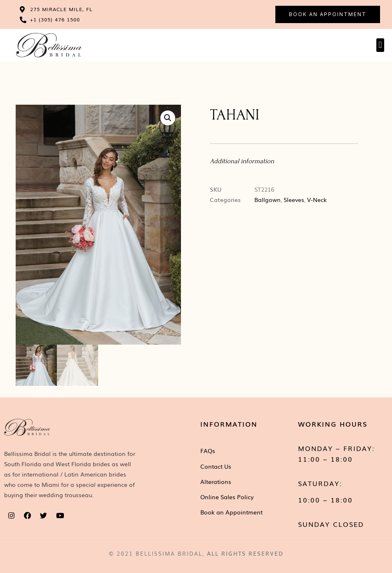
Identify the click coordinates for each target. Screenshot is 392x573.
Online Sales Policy (227, 497)
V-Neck (317, 200)
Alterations (216, 482)
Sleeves (294, 200)
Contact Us (216, 466)
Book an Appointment (231, 512)
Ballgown (268, 200)
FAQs (208, 451)
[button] (380, 45)
